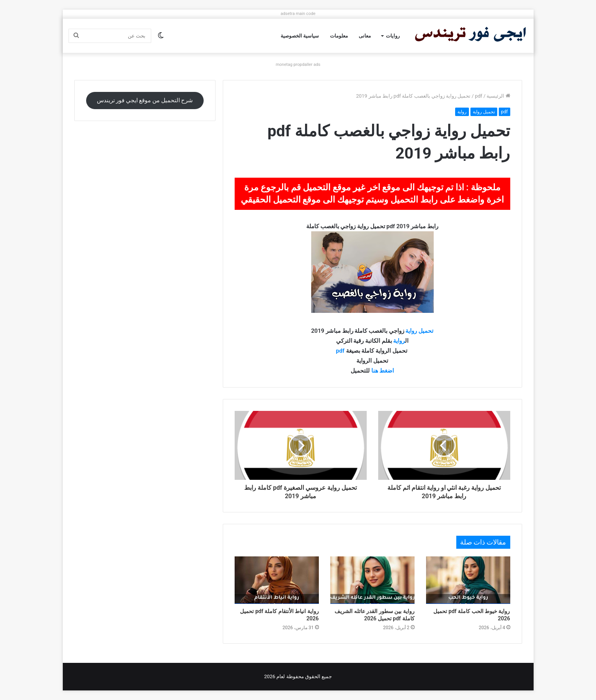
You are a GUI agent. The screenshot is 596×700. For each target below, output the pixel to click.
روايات (393, 36)
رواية (462, 112)
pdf (479, 96)
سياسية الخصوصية (300, 36)
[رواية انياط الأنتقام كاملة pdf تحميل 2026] (277, 580)
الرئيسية (498, 96)
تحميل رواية (484, 112)
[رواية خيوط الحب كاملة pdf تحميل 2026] (468, 580)
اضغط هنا (383, 371)
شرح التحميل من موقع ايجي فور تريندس (145, 100)
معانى (365, 36)
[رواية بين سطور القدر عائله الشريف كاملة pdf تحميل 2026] (372, 580)
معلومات (339, 36)
